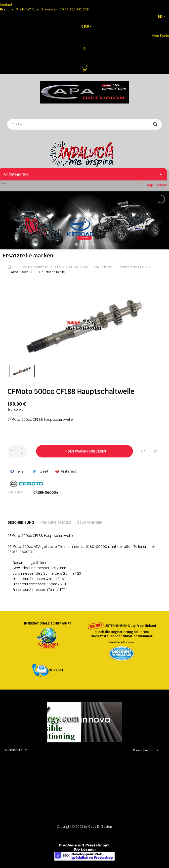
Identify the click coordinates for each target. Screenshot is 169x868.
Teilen (21, 471)
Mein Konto (160, 35)
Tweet (43, 471)
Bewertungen (90, 522)
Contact (6, 5)
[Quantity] (17, 451)
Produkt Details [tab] (56, 522)
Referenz (15, 492)
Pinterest (69, 471)
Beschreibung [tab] (21, 522)
